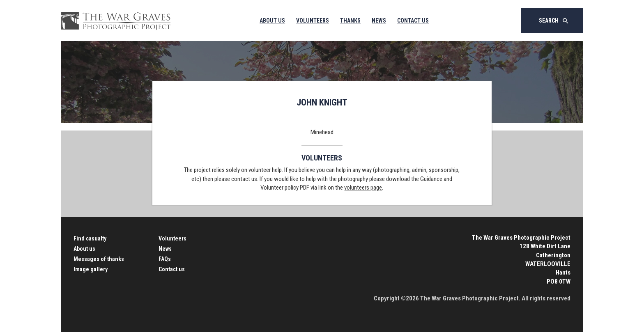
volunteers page (363, 188)
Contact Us (413, 21)
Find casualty (90, 238)
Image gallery (91, 269)
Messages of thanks (99, 259)
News (379, 21)
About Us (272, 21)
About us (84, 249)
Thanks (350, 21)
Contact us (172, 269)
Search (554, 21)
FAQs (165, 259)
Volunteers (313, 21)
